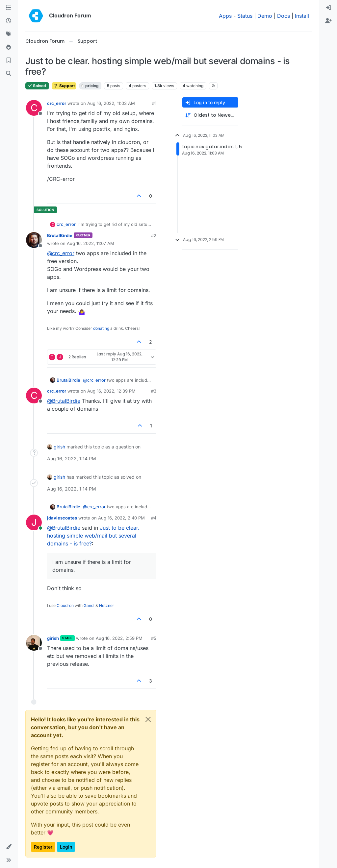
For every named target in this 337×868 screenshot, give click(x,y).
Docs (284, 16)
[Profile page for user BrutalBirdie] (34, 240)
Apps (225, 16)
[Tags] (9, 34)
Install (302, 16)
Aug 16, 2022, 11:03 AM (111, 103)
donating (101, 328)
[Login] (328, 8)
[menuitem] (328, 8)
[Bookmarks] (9, 60)
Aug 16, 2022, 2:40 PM (121, 518)
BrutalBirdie (60, 235)
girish (59, 447)
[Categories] (9, 8)
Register (43, 847)
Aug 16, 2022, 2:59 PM (119, 638)
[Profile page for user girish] (34, 643)
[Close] (148, 719)
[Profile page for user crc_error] (34, 108)
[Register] (328, 21)
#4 (154, 518)
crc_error (57, 103)
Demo (265, 16)
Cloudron (65, 605)
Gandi (89, 605)
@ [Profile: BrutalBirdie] (64, 401)
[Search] (9, 74)
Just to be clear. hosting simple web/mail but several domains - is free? (93, 536)
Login (66, 847)
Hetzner (107, 605)
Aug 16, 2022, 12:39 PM (111, 391)
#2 (154, 235)
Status (245, 16)
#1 (154, 103)
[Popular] (9, 47)
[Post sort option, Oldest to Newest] (210, 115)
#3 (154, 391)
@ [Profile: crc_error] (61, 253)
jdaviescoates (62, 518)
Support (64, 86)
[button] (9, 847)
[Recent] (9, 21)
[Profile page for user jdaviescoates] (34, 522)
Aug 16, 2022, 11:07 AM (91, 243)
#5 (154, 638)
